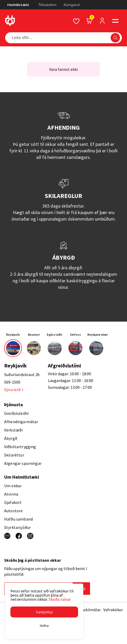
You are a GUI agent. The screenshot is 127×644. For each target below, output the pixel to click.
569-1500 (12, 382)
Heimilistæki (18, 5)
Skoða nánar (60, 599)
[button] (44, 612)
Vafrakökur (113, 610)
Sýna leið (14, 390)
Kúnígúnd (72, 5)
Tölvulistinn (47, 5)
